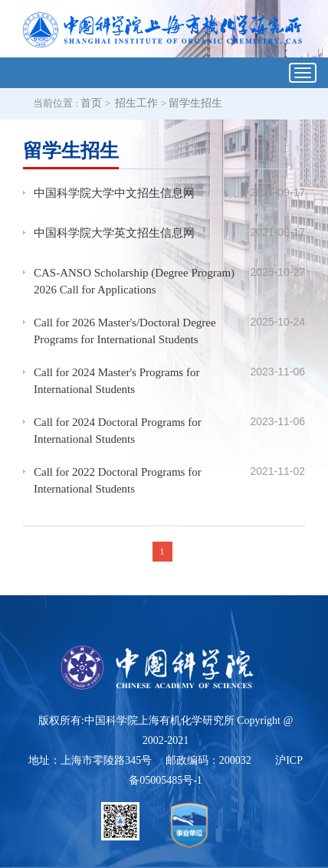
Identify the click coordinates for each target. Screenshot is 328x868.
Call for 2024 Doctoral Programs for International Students (118, 431)
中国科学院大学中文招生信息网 (114, 193)
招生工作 (136, 103)
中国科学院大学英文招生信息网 (114, 233)
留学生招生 (195, 103)
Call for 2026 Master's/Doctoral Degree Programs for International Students (125, 331)
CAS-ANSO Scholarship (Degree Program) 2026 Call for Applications (134, 282)
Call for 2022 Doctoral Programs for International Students (118, 481)
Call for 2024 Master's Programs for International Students (116, 381)
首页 (91, 103)
